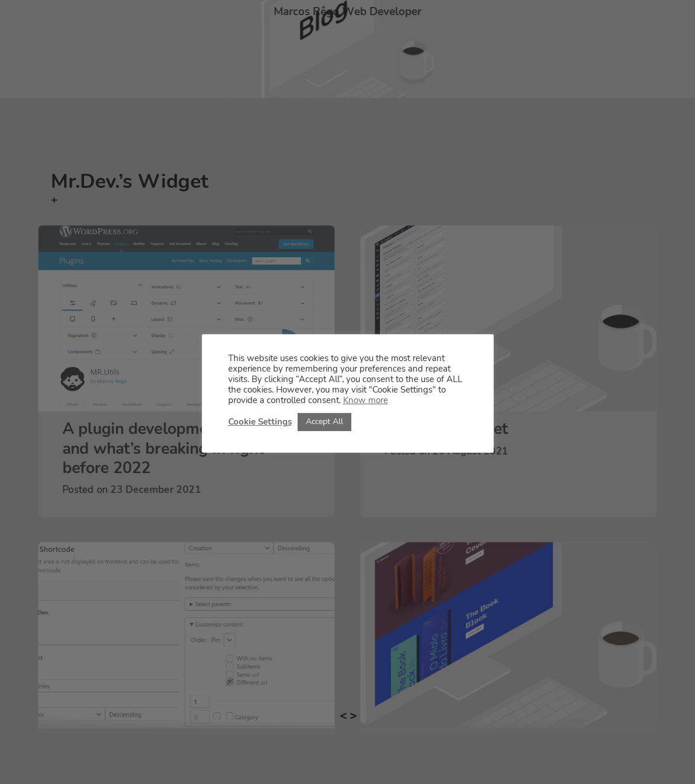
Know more (366, 400)
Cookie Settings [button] (260, 422)
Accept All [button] (324, 421)
